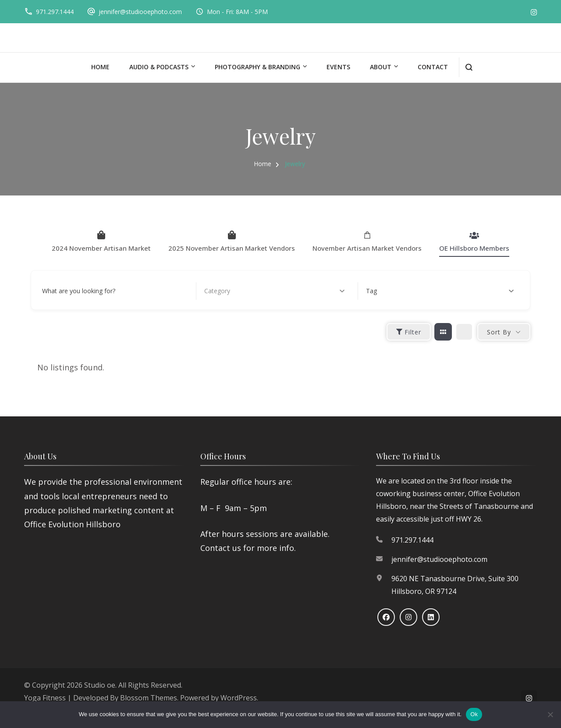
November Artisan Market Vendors (367, 241)
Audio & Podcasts (159, 67)
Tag (440, 291)
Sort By (499, 332)
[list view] (464, 332)
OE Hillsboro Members (474, 241)
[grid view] (443, 332)
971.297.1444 (55, 12)
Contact (433, 67)
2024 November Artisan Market (101, 241)
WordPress (239, 698)
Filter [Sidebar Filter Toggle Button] (409, 332)
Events (338, 67)
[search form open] (469, 67)
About (381, 67)
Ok (474, 714)
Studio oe (100, 685)
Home (100, 67)
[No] (550, 714)
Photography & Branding (257, 67)
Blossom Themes (149, 698)
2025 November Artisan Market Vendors (232, 241)
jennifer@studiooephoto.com (140, 12)
